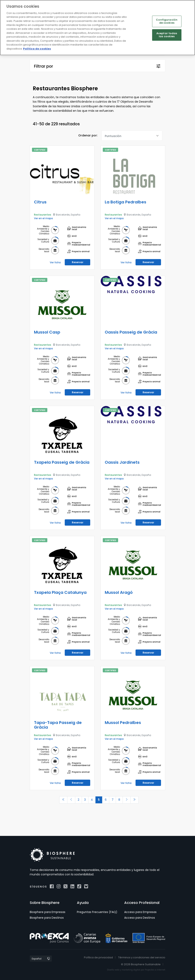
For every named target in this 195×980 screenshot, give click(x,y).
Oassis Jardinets (122, 462)
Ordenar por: (88, 135)
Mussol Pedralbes (123, 723)
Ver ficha (55, 262)
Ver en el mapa (43, 218)
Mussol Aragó (119, 592)
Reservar (78, 262)
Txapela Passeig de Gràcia (62, 462)
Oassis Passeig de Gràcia (131, 332)
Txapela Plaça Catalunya (60, 592)
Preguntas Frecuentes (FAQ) (97, 912)
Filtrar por (43, 66)
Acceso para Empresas (140, 912)
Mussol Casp (47, 332)
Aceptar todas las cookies (167, 35)
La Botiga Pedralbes (126, 202)
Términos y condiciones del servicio (142, 957)
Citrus (40, 202)
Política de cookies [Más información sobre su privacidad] (37, 49)
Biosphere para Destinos (47, 918)
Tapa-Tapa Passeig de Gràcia (58, 725)
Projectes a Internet (155, 970)
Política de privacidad (98, 957)
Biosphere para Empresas (48, 912)
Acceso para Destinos (140, 918)
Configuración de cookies (167, 21)
